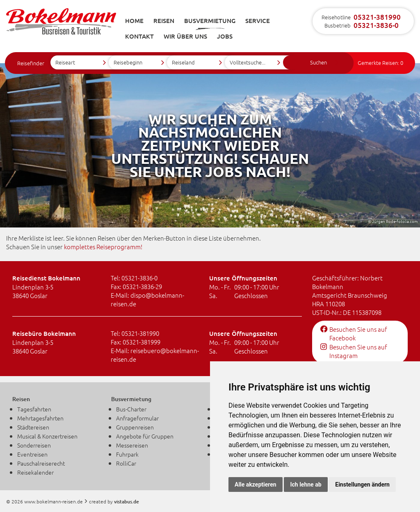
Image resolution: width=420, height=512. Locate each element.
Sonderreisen (34, 445)
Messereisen (132, 445)
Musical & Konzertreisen (47, 436)
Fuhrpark (127, 454)
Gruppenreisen (135, 427)
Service (258, 21)
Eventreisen (32, 454)
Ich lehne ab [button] (306, 484)
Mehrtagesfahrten (40, 418)
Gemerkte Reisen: (380, 63)
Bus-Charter (131, 409)
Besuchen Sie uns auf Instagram (354, 351)
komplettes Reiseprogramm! (103, 247)
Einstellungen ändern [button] (362, 484)
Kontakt (139, 36)
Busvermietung (210, 21)
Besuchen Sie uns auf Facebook (354, 333)
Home (134, 21)
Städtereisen (33, 427)
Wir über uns (185, 36)
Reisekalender (35, 472)
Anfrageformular (137, 418)
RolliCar (126, 463)
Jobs (225, 36)
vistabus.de (127, 502)
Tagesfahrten (34, 409)
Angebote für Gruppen (145, 436)
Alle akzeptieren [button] (256, 484)
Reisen (164, 21)
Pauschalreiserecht (41, 463)
